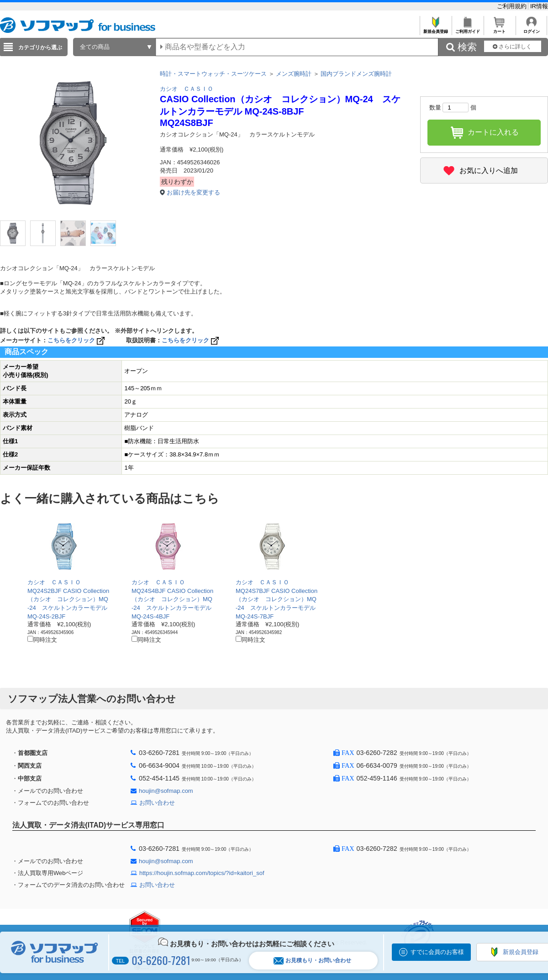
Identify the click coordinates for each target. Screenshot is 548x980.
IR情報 (539, 6)
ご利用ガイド (467, 29)
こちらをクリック (77, 340)
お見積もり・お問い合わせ (312, 961)
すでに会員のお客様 (437, 952)
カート (499, 29)
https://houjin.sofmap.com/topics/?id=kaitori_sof (202, 873)
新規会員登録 (435, 29)
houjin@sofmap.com (166, 791)
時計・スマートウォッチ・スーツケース (213, 74)
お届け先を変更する (193, 192)
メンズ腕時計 (294, 74)
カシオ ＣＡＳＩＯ (187, 89)
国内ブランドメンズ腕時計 (356, 74)
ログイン (531, 29)
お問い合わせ (157, 803)
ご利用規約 (513, 6)
